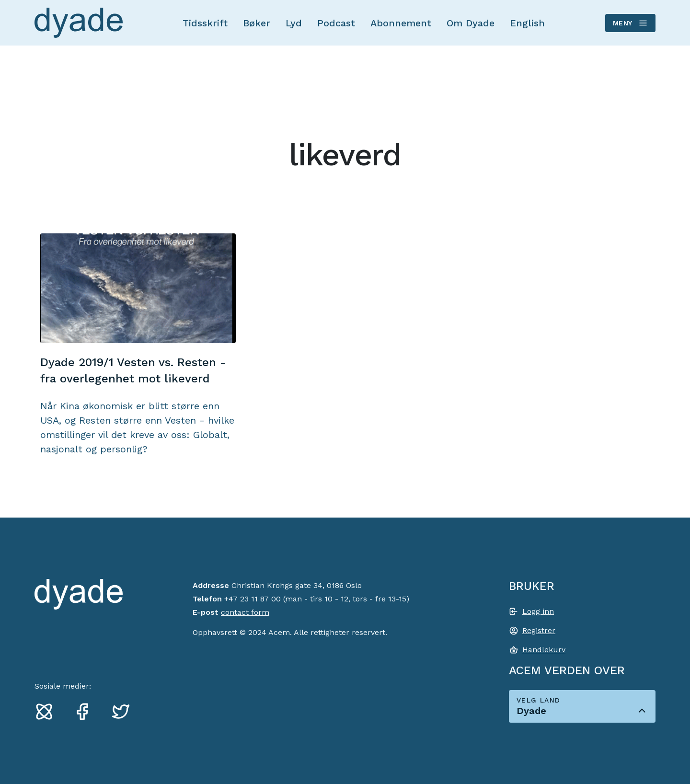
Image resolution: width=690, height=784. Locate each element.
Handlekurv (544, 650)
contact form (245, 612)
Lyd (294, 23)
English (527, 23)
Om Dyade (471, 23)
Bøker (257, 23)
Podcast (336, 23)
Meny (630, 23)
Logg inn (538, 611)
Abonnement (401, 23)
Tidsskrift (205, 23)
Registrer (539, 630)
